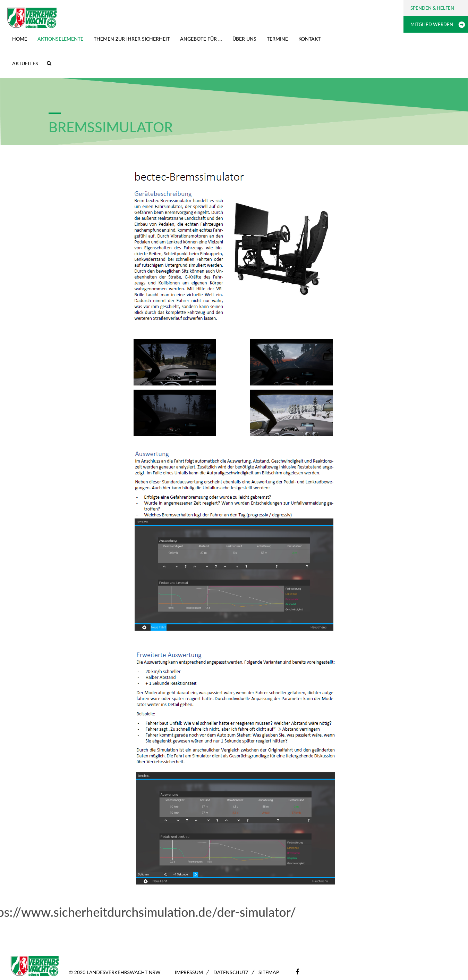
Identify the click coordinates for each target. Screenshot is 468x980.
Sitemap (269, 972)
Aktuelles (25, 63)
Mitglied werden (432, 24)
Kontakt (309, 39)
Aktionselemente (60, 39)
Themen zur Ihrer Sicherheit (132, 39)
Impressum (189, 972)
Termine (277, 39)
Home (20, 39)
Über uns (244, 39)
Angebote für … (201, 39)
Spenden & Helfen (432, 8)
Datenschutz (231, 972)
